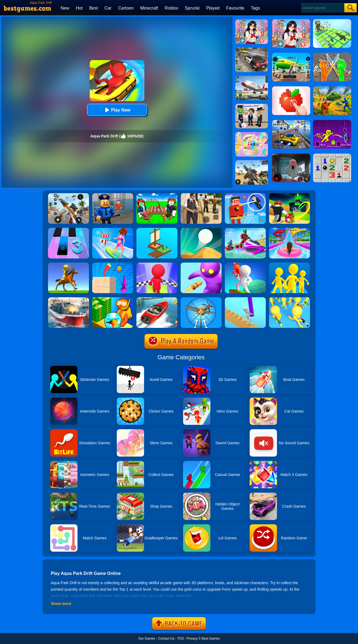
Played (213, 8)
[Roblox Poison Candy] (157, 195)
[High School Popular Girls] (252, 21)
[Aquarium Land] (113, 299)
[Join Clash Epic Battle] (290, 264)
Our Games (147, 639)
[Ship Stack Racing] (157, 299)
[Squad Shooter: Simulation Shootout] (252, 162)
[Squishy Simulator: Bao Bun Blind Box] (252, 134)
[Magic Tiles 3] (68, 230)
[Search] (323, 8)
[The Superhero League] (245, 195)
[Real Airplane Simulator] (252, 78)
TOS (180, 639)
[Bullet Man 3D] (201, 264)
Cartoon (126, 8)
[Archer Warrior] (68, 264)
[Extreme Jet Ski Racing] (245, 230)
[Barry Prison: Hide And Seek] (113, 195)
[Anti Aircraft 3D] (201, 299)
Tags (255, 8)
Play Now (117, 110)
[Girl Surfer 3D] (113, 230)
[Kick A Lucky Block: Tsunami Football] (290, 195)
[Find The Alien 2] (252, 106)
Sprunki (192, 8)
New (65, 8)
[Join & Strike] (290, 299)
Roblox (171, 8)
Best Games (211, 639)
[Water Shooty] (245, 264)
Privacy (192, 639)
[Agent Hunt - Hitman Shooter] (201, 195)
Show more (61, 604)
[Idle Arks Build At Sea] (157, 230)
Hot (79, 8)
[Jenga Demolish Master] (113, 264)
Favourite (235, 8)
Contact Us (166, 639)
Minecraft (149, 8)
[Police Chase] (252, 49)
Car (108, 8)
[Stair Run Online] (245, 299)
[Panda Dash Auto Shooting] (68, 195)
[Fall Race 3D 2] (157, 264)
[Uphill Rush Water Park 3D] (290, 230)
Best (94, 8)
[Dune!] (201, 230)
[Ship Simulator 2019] (68, 299)
